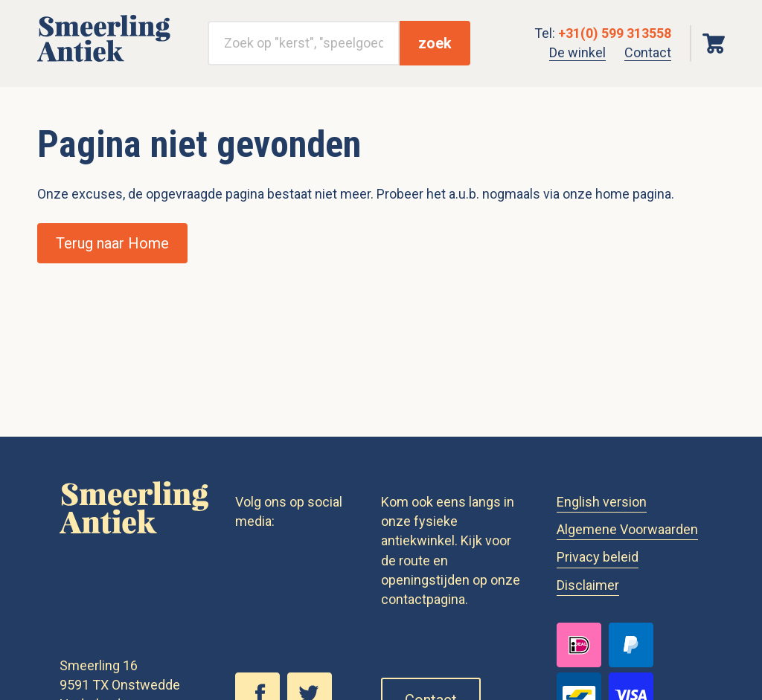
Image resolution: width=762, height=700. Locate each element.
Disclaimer (588, 585)
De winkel (577, 52)
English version (602, 502)
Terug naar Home (112, 243)
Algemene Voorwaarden (627, 529)
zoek (435, 43)
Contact (648, 52)
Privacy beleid (598, 557)
